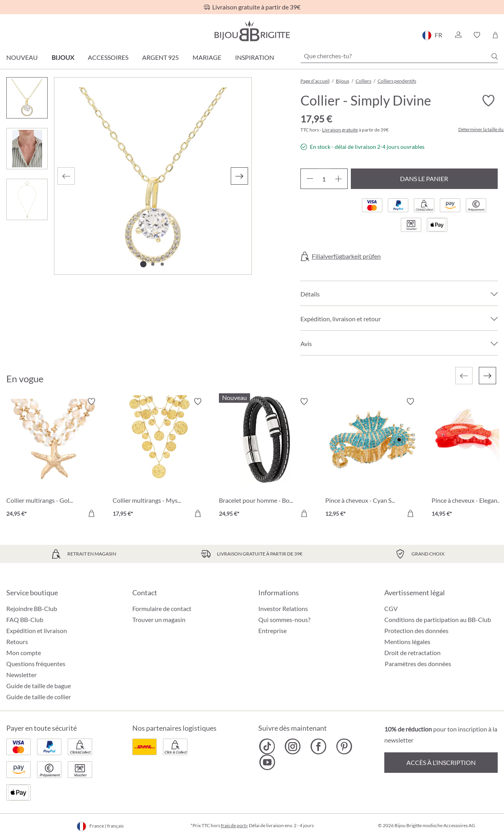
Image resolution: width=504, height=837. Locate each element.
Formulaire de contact (162, 608)
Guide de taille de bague (39, 686)
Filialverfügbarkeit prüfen (346, 256)
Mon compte (24, 653)
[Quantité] (324, 179)
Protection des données (416, 631)
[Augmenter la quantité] (338, 179)
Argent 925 (160, 57)
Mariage (207, 57)
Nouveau (22, 57)
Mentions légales (407, 642)
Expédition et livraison (37, 631)
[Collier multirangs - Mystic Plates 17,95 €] (160, 459)
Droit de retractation (412, 653)
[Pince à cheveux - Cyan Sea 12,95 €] (372, 459)
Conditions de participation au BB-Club (438, 619)
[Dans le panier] (91, 513)
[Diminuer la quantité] (310, 179)
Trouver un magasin (159, 619)
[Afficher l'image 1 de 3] (143, 264)
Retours (17, 642)
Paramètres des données (418, 664)
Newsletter (21, 675)
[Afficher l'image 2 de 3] (153, 264)
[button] (458, 35)
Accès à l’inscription (441, 762)
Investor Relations (283, 608)
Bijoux (63, 57)
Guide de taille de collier (39, 697)
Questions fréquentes (36, 664)
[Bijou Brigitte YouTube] (267, 762)
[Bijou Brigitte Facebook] (318, 746)
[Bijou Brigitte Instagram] (293, 746)
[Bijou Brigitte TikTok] (267, 746)
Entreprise (272, 631)
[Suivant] (239, 176)
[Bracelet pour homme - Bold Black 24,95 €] (266, 459)
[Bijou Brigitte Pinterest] (344, 746)
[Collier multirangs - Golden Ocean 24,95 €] (54, 459)
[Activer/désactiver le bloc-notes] (488, 101)
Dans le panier (424, 179)
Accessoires (108, 57)
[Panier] (495, 35)
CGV (391, 608)
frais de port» (234, 825)
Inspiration (255, 57)
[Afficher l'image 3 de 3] (162, 264)
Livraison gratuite (340, 130)
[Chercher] (495, 56)
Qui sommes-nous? (284, 619)
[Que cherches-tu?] (399, 56)
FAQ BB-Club (25, 619)
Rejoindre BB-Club (32, 608)
